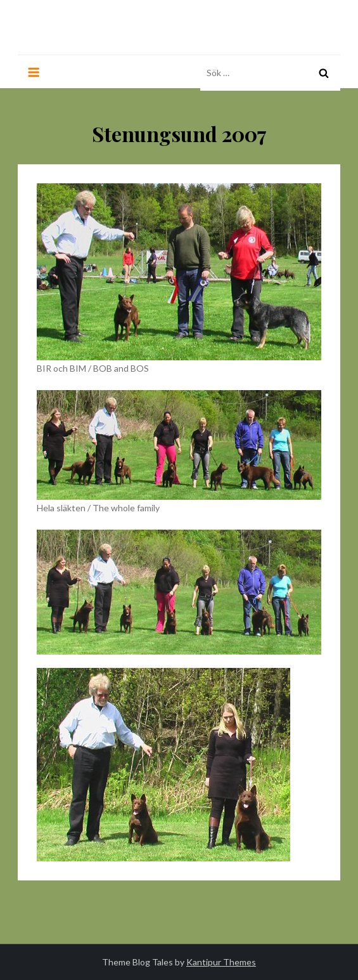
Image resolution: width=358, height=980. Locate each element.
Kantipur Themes (221, 962)
